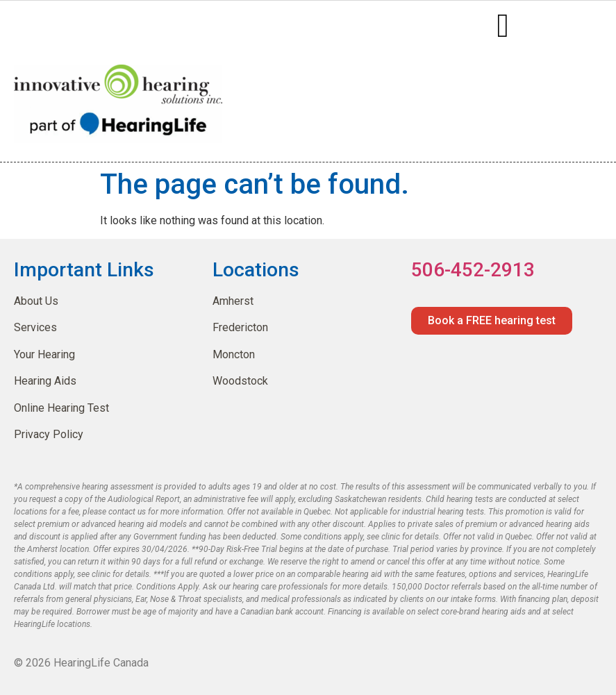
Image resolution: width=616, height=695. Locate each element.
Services (35, 327)
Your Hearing (44, 354)
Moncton (234, 354)
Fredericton (240, 327)
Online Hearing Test (61, 408)
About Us (36, 301)
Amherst (233, 301)
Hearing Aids (45, 381)
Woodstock (240, 381)
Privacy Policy (49, 434)
